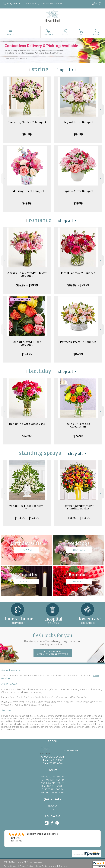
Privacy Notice (26, 866)
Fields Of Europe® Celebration (78, 425)
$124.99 (27, 354)
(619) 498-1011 (14, 3)
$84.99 (27, 134)
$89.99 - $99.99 (27, 285)
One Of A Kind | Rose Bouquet (27, 343)
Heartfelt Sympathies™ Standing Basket (78, 507)
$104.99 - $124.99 (27, 518)
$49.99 (27, 203)
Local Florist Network (46, 866)
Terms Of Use (10, 866)
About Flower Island (13, 670)
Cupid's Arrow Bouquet (78, 191)
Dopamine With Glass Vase (27, 424)
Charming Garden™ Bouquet (27, 122)
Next (101, 110)
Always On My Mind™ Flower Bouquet (27, 274)
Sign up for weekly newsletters (53, 653)
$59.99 (78, 203)
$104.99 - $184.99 (78, 518)
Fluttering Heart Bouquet (27, 191)
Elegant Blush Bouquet (78, 122)
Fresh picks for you (53, 639)
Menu (11, 34)
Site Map (63, 866)
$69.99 (27, 436)
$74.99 (78, 436)
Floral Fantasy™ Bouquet (78, 273)
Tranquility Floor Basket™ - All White (27, 507)
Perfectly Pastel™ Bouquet (78, 342)
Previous (4, 110)
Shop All (63, 70)
